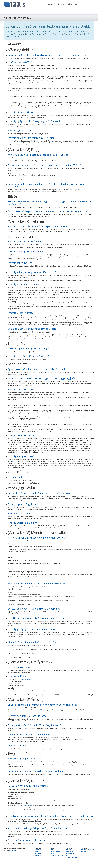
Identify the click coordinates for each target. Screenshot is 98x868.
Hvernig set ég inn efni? (20, 389)
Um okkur (50, 9)
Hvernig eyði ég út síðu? (21, 131)
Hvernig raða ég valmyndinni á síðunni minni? (32, 138)
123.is (42, 710)
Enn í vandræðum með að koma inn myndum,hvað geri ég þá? (41, 584)
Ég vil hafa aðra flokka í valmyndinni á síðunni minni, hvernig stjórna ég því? (48, 55)
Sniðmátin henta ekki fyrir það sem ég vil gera (32, 329)
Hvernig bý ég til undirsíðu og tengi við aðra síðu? (34, 121)
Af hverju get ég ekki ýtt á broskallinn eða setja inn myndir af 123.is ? (44, 165)
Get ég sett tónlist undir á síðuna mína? (29, 734)
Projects (84, 852)
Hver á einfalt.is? (17, 477)
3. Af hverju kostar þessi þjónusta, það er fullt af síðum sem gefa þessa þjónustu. (51, 816)
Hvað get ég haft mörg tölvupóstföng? (28, 349)
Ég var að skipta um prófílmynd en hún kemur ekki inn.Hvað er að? (43, 705)
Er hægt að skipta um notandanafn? (27, 716)
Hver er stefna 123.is (19, 667)
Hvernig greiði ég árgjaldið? (22, 523)
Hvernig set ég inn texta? (21, 456)
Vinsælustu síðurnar (57, 855)
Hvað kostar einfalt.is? (20, 513)
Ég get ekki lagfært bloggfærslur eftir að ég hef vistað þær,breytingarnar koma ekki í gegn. (50, 185)
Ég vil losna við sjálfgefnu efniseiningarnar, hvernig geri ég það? (42, 378)
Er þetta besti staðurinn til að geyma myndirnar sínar (36, 618)
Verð (81, 4)
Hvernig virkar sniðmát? (21, 313)
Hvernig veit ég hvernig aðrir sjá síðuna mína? (32, 272)
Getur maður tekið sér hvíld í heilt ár (27, 840)
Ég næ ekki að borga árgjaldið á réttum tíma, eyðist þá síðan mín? (42, 493)
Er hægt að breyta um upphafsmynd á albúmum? (34, 609)
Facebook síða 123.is (88, 850)
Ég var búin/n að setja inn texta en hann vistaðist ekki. (37, 369)
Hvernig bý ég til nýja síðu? (22, 112)
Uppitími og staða (71, 857)
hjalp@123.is (43, 695)
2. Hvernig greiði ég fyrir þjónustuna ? (28, 786)
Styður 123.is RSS (17, 746)
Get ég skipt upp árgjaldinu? (23, 504)
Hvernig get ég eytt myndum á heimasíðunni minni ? (36, 629)
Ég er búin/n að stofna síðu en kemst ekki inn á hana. (36, 771)
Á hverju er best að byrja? (21, 759)
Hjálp (37, 852)
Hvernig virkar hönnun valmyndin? (26, 284)
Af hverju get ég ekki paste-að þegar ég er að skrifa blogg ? (39, 155)
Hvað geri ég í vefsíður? (20, 62)
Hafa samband (70, 854)
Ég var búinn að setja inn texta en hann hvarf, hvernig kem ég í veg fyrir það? (49, 211)
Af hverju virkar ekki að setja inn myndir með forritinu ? (37, 538)
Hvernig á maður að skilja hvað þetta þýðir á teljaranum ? (38, 226)
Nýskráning (61, 4)
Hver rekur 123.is (17, 676)
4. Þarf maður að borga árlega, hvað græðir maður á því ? (38, 828)
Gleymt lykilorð (40, 855)
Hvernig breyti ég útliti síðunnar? (25, 241)
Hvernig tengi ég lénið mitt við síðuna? (28, 356)
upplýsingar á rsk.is (28, 679)
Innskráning (51, 4)
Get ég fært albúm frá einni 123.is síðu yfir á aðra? (34, 725)
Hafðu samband (72, 4)
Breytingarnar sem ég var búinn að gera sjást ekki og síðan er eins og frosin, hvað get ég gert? (51, 203)
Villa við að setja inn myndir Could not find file (32, 642)
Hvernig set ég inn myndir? (22, 435)
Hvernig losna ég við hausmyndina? (27, 252)
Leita (52, 850)
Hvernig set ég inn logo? (21, 263)
